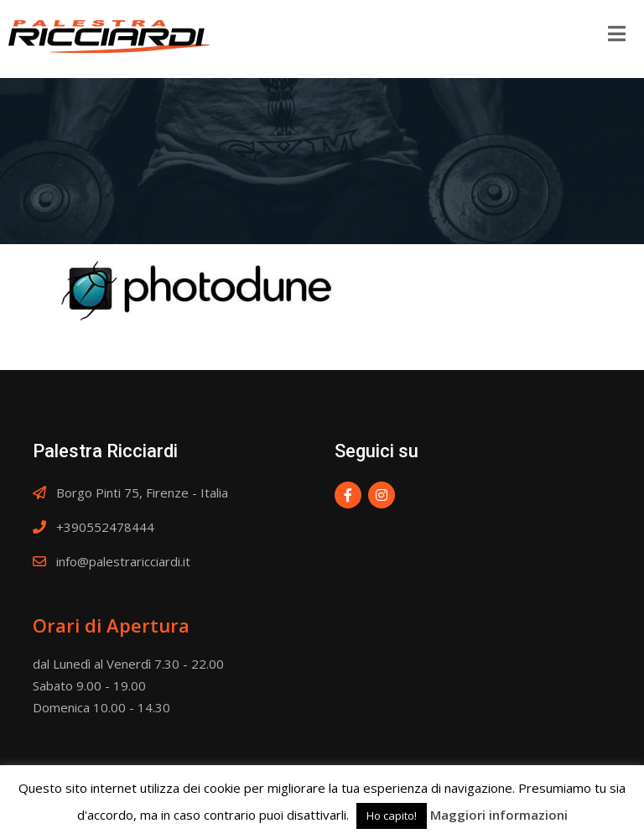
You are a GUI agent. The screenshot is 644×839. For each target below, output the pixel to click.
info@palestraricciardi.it (123, 561)
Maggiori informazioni (499, 815)
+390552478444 (105, 527)
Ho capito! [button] (392, 816)
